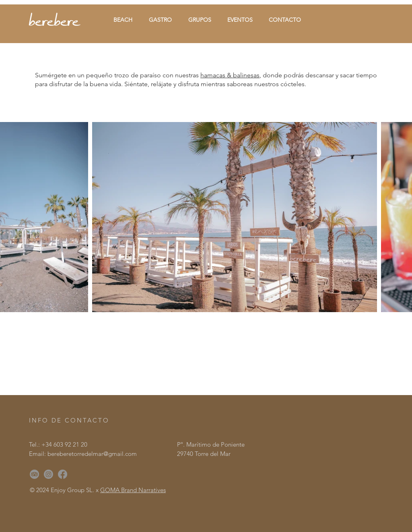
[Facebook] (63, 474)
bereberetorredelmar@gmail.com (92, 454)
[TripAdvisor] (34, 474)
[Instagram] (48, 474)
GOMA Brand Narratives (133, 490)
